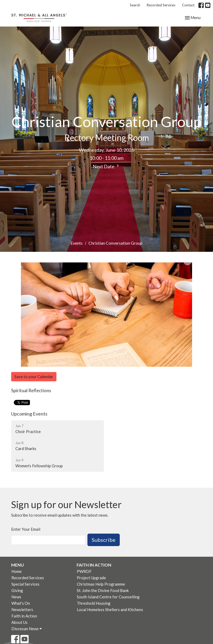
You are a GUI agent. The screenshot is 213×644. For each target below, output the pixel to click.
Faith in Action (24, 616)
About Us (19, 622)
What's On (21, 603)
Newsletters (22, 610)
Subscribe (104, 540)
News (16, 597)
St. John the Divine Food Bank (103, 590)
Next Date (106, 166)
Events (77, 243)
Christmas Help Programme (101, 584)
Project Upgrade (91, 578)
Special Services (25, 584)
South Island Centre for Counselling (108, 597)
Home (17, 571)
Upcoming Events (29, 414)
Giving (17, 590)
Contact (188, 5)
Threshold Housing (94, 603)
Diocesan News (27, 629)
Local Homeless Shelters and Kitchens (110, 610)
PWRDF (84, 571)
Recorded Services (161, 5)
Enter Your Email (26, 529)
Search (135, 5)
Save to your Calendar (34, 377)
